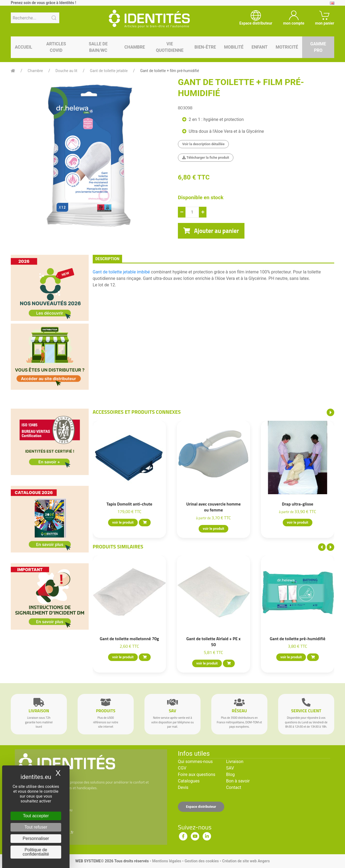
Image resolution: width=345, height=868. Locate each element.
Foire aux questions (197, 774)
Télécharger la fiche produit (206, 157)
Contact (234, 787)
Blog (230, 774)
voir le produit (123, 522)
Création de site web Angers (246, 861)
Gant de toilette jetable (109, 71)
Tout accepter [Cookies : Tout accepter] (36, 816)
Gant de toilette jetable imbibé (121, 272)
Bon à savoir (238, 781)
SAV (230, 768)
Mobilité (234, 47)
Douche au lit (66, 71)
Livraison (235, 762)
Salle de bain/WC (98, 47)
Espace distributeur (201, 807)
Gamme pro (318, 47)
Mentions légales (167, 861)
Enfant (259, 47)
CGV (182, 768)
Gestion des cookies (202, 861)
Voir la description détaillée (203, 144)
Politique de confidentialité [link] (36, 852)
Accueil (23, 47)
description (107, 259)
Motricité (287, 47)
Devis (183, 787)
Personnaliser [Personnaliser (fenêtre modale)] (36, 838)
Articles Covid (56, 47)
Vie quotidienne (170, 47)
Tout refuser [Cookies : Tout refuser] (36, 827)
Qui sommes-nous (195, 762)
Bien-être (205, 47)
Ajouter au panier (211, 231)
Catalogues (189, 781)
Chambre (135, 47)
